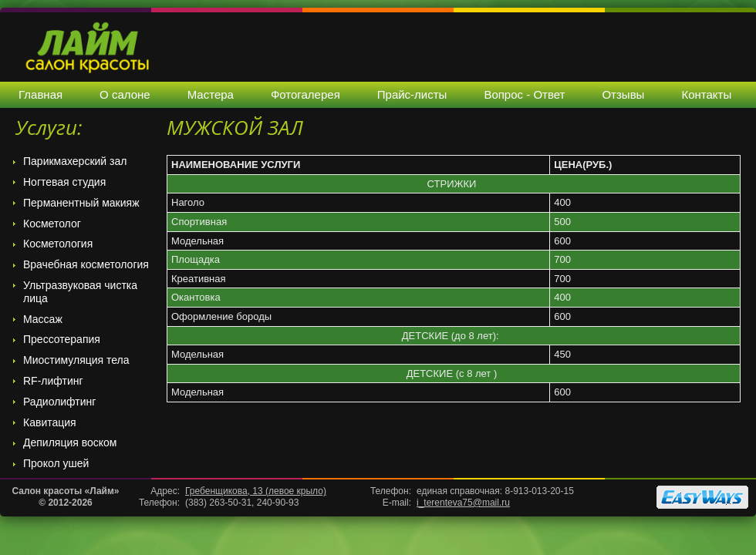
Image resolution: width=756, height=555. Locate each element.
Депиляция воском (70, 442)
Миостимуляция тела (76, 360)
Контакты (706, 94)
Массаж (43, 319)
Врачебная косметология (86, 264)
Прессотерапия (62, 339)
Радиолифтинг (59, 402)
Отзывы (623, 94)
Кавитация (50, 422)
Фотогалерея (305, 94)
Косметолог (52, 224)
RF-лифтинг (53, 381)
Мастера (211, 94)
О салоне (125, 94)
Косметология (58, 244)
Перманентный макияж (81, 203)
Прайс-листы (412, 94)
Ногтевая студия (64, 182)
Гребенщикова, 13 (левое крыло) (256, 491)
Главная (40, 94)
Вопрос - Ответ (524, 94)
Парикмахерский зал (75, 161)
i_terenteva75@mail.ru (463, 503)
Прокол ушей (56, 463)
